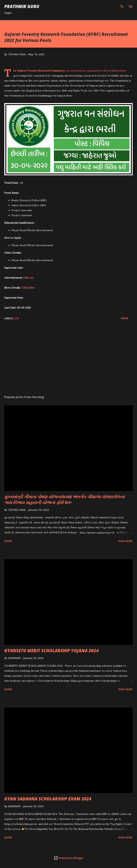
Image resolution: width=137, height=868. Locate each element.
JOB (17, 318)
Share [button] (125, 318)
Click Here (28, 288)
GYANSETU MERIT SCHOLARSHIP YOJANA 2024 (51, 651)
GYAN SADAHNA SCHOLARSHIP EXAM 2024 (48, 799)
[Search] (122, 6)
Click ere (28, 278)
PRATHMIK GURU (22, 6)
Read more (125, 541)
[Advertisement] (68, 359)
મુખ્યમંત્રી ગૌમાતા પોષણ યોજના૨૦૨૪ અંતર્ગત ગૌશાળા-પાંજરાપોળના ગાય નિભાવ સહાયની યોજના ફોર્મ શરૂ (64, 499)
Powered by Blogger (68, 858)
